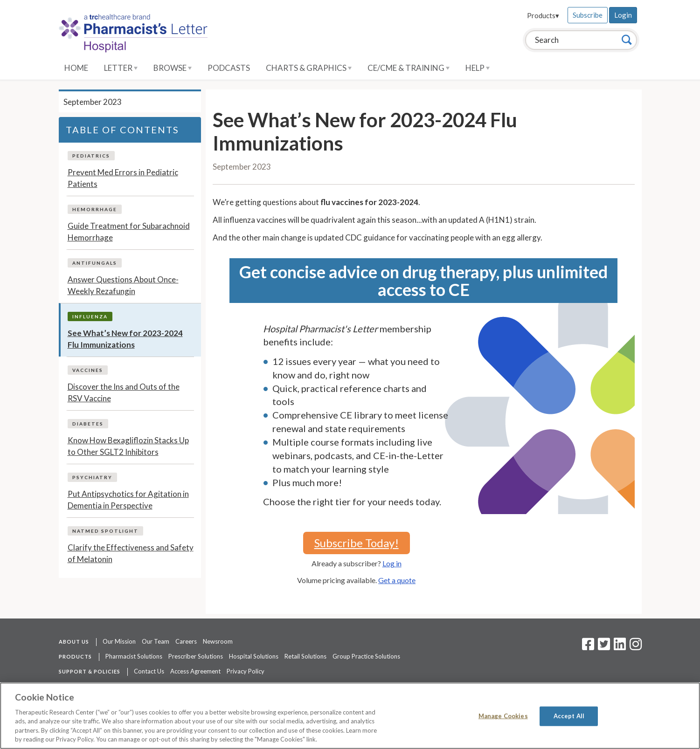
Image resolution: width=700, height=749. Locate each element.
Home (76, 68)
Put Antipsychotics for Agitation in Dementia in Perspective (128, 500)
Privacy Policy (246, 671)
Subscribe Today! (357, 543)
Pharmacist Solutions (134, 656)
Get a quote (397, 580)
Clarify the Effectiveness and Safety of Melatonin (131, 553)
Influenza (90, 316)
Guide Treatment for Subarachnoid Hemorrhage (129, 232)
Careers (186, 641)
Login (623, 15)
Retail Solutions (305, 656)
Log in (392, 563)
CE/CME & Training (409, 68)
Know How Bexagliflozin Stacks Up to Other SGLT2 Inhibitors (128, 446)
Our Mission (119, 641)
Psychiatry (92, 477)
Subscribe (588, 15)
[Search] (627, 40)
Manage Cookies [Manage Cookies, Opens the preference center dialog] (503, 716)
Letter (121, 68)
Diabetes (88, 424)
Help (478, 68)
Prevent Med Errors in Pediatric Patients (123, 178)
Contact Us (149, 671)
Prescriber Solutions (196, 656)
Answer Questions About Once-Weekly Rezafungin (123, 285)
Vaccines (88, 370)
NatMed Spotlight (105, 531)
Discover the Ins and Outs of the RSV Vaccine (124, 393)
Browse (173, 68)
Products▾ (543, 15)
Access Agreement (195, 671)
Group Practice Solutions (366, 656)
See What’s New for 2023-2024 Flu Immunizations (125, 339)
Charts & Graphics (309, 68)
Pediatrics (91, 156)
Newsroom (218, 641)
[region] (350, 716)
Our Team (156, 641)
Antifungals (95, 263)
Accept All (569, 716)
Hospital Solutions (254, 656)
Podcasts (229, 68)
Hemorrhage (95, 209)
